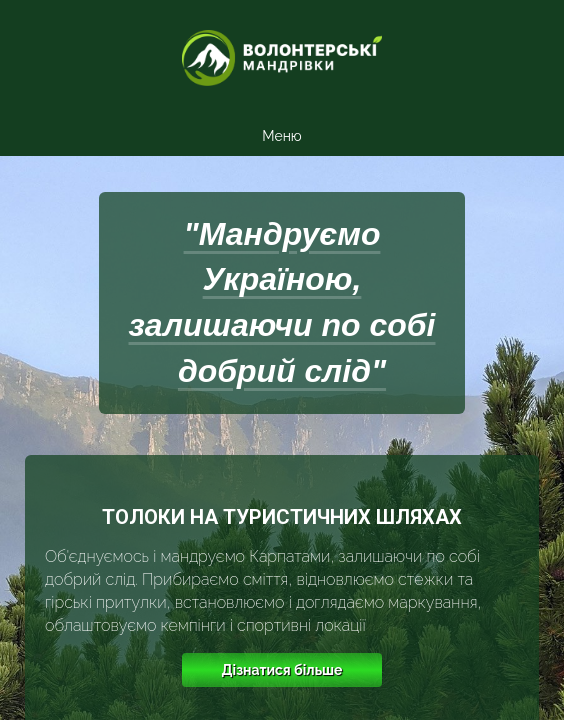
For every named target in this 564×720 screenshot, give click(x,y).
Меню (281, 136)
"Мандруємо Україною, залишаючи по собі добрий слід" (282, 302)
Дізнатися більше (282, 670)
